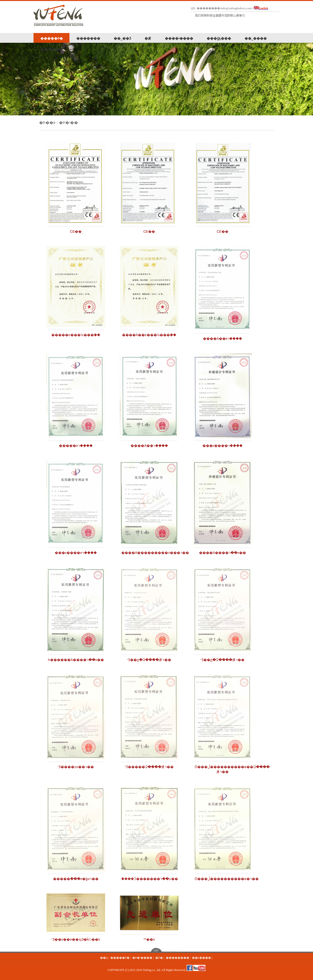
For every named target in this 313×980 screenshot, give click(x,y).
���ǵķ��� (219, 39)
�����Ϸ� (52, 39)
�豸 (148, 39)
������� (88, 39)
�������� (178, 958)
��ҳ (104, 958)
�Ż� (159, 958)
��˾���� (256, 39)
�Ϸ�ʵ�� (68, 123)
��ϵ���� (51, 50)
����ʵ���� (179, 39)
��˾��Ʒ (122, 39)
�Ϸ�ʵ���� (142, 958)
